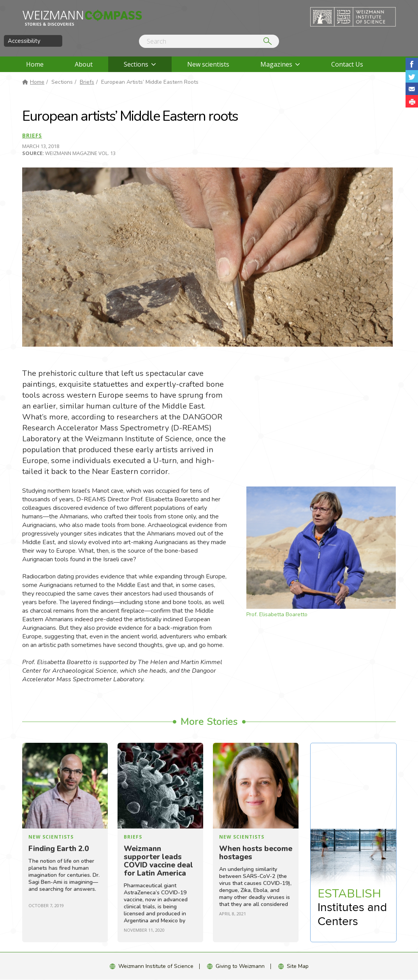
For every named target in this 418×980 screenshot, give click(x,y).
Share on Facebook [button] (412, 64)
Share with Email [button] (412, 89)
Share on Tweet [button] (412, 76)
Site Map (298, 966)
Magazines (276, 64)
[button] (412, 101)
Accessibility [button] (24, 41)
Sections (136, 64)
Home (35, 64)
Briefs (87, 82)
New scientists (208, 64)
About (84, 64)
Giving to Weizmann (240, 966)
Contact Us (347, 64)
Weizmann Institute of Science (156, 966)
